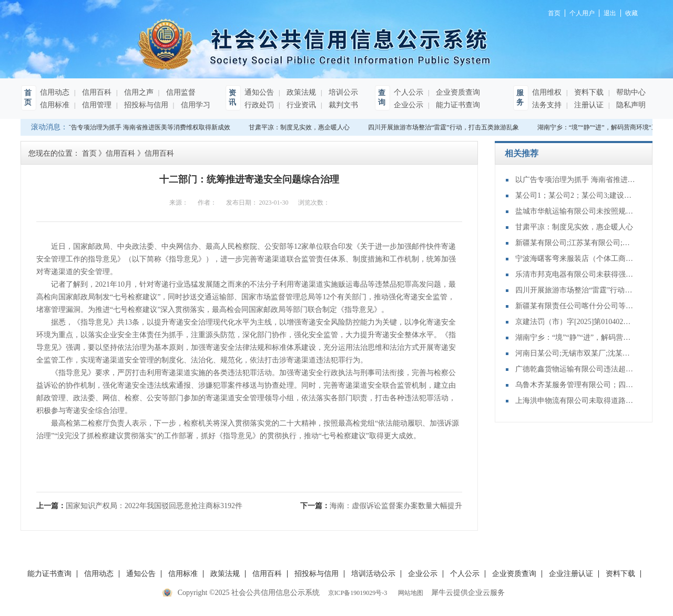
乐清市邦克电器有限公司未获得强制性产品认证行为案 (576, 274)
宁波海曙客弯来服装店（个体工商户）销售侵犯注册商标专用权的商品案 (576, 259)
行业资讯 (300, 105)
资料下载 (588, 92)
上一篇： (139, 506)
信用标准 (55, 105)
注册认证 (588, 105)
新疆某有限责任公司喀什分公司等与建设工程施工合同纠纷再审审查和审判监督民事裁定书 (576, 306)
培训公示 (342, 92)
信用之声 (138, 92)
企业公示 (409, 105)
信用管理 (96, 105)
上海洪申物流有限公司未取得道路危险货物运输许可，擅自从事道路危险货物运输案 (576, 401)
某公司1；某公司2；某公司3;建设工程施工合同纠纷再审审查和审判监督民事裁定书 (576, 195)
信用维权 (547, 92)
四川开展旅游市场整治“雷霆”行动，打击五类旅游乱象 (445, 127)
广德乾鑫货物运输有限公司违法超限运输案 (576, 369)
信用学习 (195, 105)
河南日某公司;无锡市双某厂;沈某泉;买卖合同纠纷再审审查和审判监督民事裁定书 (576, 353)
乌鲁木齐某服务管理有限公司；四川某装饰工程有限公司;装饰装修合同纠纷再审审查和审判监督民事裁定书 (576, 385)
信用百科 (96, 92)
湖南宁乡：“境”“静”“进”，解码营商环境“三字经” (576, 337)
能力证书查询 (457, 105)
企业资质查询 (457, 92)
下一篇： (381, 506)
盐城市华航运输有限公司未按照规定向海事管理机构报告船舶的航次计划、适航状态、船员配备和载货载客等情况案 (576, 211)
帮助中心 (630, 92)
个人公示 (409, 92)
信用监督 (180, 92)
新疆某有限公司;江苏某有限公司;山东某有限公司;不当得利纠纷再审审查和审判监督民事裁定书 (576, 243)
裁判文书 (342, 105)
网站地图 (409, 593)
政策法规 (300, 92)
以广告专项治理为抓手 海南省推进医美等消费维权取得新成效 (145, 127)
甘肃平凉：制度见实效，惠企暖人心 (300, 127)
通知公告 (259, 92)
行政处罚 (259, 105)
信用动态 (55, 92)
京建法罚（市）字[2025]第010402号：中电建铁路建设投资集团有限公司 (576, 322)
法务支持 (547, 105)
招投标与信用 (145, 105)
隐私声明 (630, 105)
